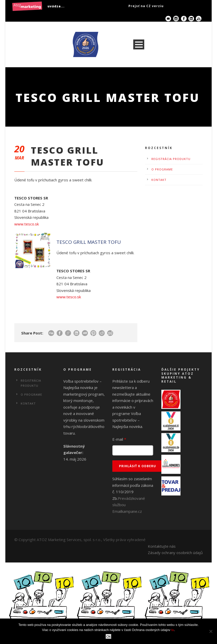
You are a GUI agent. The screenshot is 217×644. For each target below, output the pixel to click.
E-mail (119, 439)
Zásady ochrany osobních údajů (175, 553)
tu (173, 630)
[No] (211, 631)
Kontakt (159, 180)
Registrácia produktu (171, 159)
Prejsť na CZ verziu (146, 6)
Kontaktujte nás (162, 546)
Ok (108, 636)
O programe (162, 169)
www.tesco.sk (27, 224)
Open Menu (139, 44)
